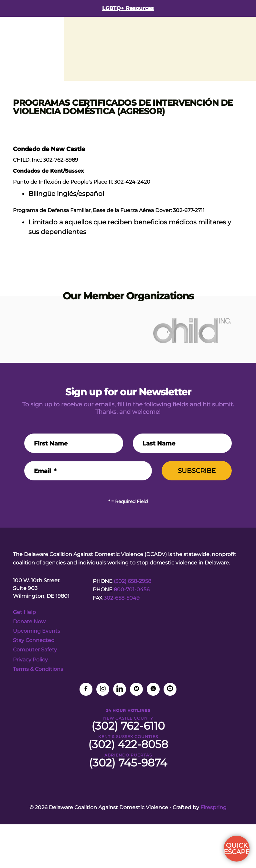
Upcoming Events (37, 631)
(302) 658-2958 (133, 581)
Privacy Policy (30, 660)
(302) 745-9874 (128, 763)
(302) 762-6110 (128, 726)
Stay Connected (34, 640)
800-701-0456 (132, 589)
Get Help (24, 612)
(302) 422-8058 (128, 744)
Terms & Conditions (38, 669)
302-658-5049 (122, 598)
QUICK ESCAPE (237, 849)
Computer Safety (35, 650)
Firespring (213, 807)
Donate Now (29, 622)
